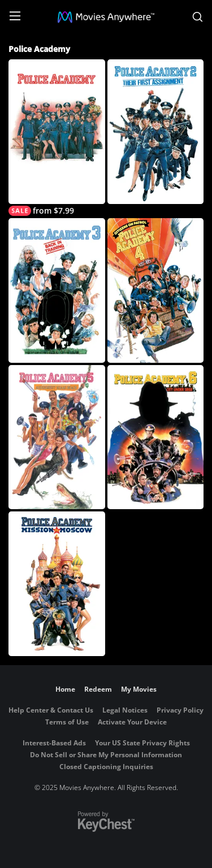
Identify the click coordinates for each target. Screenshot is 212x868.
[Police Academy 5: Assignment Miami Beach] (57, 437)
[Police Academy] (57, 138)
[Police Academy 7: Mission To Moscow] (57, 584)
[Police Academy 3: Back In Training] (57, 290)
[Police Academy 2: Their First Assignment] (156, 132)
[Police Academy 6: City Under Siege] (156, 437)
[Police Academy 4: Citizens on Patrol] (156, 290)
